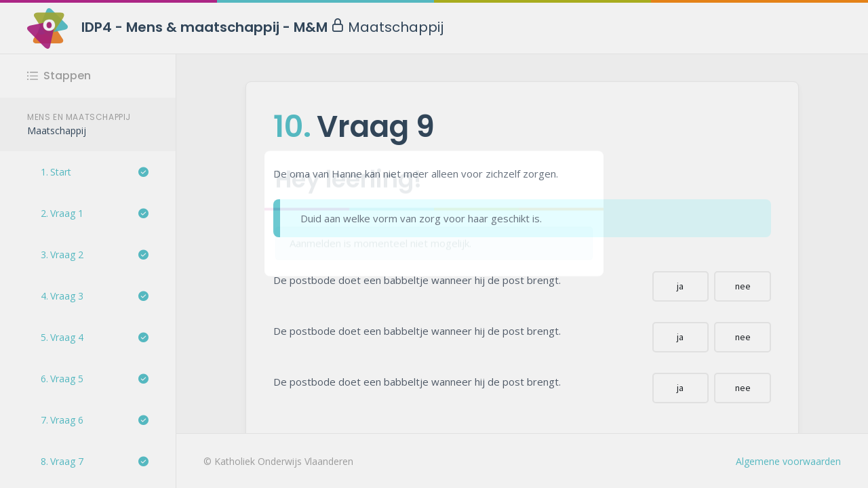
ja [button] (680, 286)
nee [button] (743, 286)
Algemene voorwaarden (788, 461)
